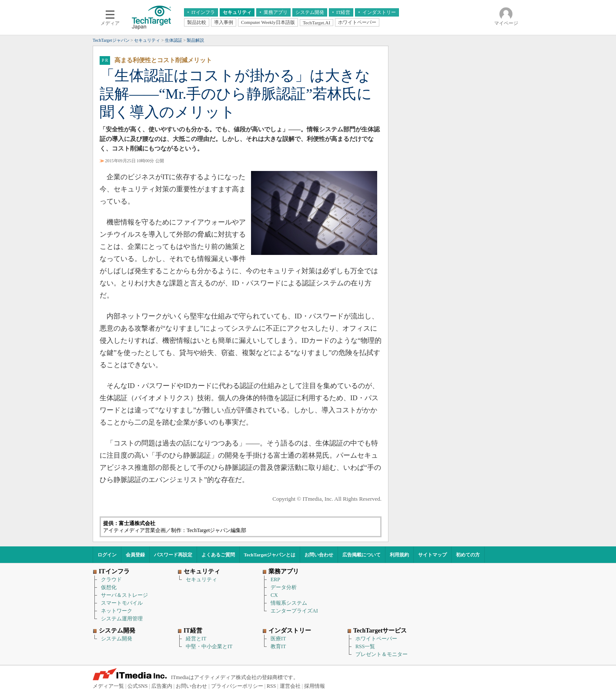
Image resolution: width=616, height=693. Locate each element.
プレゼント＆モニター (382, 654)
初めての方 (468, 555)
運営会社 (290, 686)
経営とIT (196, 639)
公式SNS (137, 686)
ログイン (107, 555)
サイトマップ (432, 555)
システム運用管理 (122, 619)
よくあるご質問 (218, 555)
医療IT (278, 639)
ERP (275, 579)
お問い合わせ (319, 555)
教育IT (278, 646)
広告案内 (162, 686)
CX (274, 595)
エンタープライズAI (294, 611)
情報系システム (289, 603)
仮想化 (109, 587)
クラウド (111, 579)
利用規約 (399, 555)
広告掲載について (362, 555)
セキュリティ (201, 579)
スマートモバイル (122, 603)
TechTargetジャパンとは (270, 555)
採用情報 (315, 686)
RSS (271, 686)
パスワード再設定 (173, 555)
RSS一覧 (365, 646)
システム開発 (117, 639)
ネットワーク (117, 611)
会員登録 (135, 555)
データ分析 (284, 587)
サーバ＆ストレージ (124, 595)
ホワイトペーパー (376, 639)
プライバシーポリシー (237, 686)
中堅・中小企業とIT (209, 646)
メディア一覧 (108, 686)
